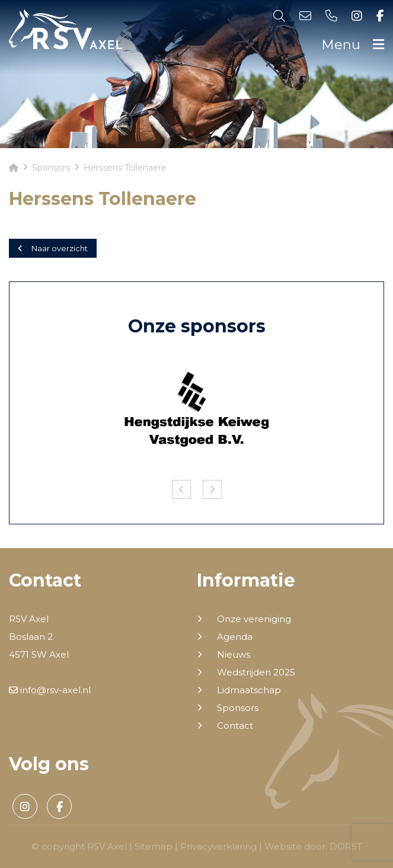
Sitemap (154, 846)
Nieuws (234, 655)
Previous (181, 489)
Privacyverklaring (218, 846)
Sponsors (238, 708)
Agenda (235, 637)
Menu (353, 45)
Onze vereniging (254, 619)
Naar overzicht (53, 248)
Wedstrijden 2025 (256, 672)
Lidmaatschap (249, 690)
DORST (346, 846)
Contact (235, 726)
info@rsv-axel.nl (50, 690)
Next (212, 489)
